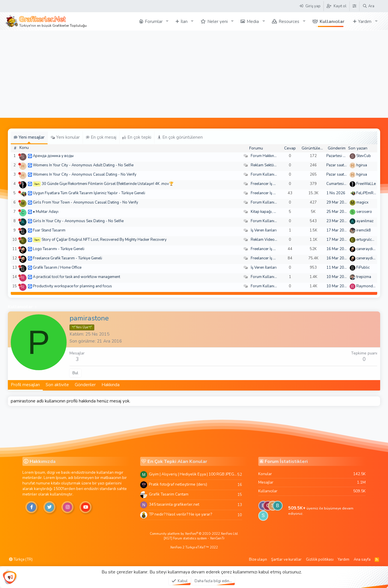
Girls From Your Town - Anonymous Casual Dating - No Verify (86, 202)
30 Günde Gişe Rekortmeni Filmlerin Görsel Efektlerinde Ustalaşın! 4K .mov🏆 (108, 184)
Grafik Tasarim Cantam (169, 494)
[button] (167, 21)
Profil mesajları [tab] (25, 385)
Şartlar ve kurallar (286, 560)
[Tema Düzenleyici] (354, 6)
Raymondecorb (370, 286)
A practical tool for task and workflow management (76, 277)
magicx (362, 202)
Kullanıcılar (332, 22)
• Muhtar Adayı (46, 212)
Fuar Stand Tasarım (49, 230)
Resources (289, 22)
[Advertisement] (194, 74)
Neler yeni (218, 22)
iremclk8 (364, 230)
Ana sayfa (362, 560)
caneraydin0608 (370, 249)
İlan (184, 22)
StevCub (364, 156)
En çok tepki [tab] (137, 137)
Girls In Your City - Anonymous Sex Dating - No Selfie (78, 221)
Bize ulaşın (258, 560)
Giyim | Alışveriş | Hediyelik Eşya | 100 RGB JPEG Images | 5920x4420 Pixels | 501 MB (193, 474)
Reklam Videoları (265, 240)
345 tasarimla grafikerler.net (174, 504)
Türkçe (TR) (21, 560)
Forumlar (154, 22)
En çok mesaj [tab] (101, 137)
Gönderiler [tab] (85, 385)
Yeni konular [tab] (65, 137)
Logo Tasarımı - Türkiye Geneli (59, 249)
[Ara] (368, 6)
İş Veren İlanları (264, 230)
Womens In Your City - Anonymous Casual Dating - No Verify (85, 174)
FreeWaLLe (366, 184)
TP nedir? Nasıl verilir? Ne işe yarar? (180, 514)
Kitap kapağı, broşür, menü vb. (276, 212)
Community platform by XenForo (194, 534)
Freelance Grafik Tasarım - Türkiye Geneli (67, 258)
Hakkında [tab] (111, 385)
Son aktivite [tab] (57, 385)
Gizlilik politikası (320, 560)
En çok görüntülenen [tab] (180, 137)
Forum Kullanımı (265, 174)
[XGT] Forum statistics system (194, 538)
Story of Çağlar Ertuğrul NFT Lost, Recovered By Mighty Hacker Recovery (104, 240)
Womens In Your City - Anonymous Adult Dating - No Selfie (83, 165)
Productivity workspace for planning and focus (72, 286)
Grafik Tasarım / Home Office (57, 268)
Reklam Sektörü (264, 165)
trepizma (364, 277)
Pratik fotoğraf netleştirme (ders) (178, 484)
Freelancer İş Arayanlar (270, 184)
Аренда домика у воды (53, 156)
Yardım (365, 22)
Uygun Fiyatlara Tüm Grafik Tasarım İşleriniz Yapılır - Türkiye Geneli (89, 193)
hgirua (362, 165)
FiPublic (363, 268)
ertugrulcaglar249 (372, 240)
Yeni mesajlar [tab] (29, 137)
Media (253, 22)
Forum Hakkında (265, 156)
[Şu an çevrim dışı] (20, 155)
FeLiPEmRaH (367, 193)
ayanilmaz (365, 221)
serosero (364, 212)
